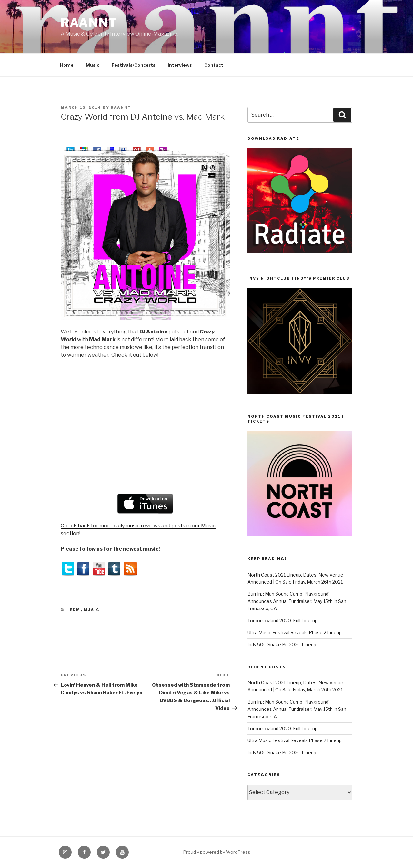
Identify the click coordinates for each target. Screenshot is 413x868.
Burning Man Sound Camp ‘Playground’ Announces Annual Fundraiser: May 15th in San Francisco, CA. (297, 601)
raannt (89, 23)
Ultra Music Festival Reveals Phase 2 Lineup (295, 633)
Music (93, 65)
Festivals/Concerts (134, 65)
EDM (75, 610)
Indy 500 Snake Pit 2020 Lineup (282, 644)
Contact (214, 65)
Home (67, 65)
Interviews (180, 65)
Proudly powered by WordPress (217, 852)
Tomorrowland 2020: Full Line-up (282, 621)
